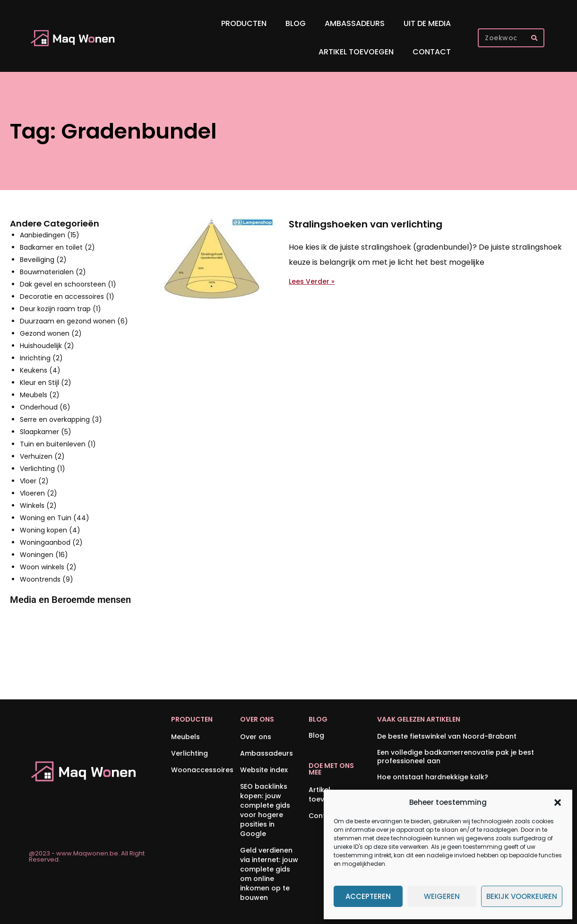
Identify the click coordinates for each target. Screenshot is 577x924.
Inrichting (41, 358)
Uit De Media (427, 23)
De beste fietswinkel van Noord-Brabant (447, 736)
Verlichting (43, 469)
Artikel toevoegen (356, 52)
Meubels (40, 395)
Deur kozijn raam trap (60, 309)
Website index (264, 770)
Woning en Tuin (55, 518)
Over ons (256, 737)
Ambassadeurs (355, 23)
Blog (296, 23)
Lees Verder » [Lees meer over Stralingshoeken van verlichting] (312, 281)
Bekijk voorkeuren (522, 896)
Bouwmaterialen (53, 272)
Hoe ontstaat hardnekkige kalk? (433, 777)
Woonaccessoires (201, 770)
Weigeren (442, 896)
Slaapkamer (46, 432)
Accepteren (368, 896)
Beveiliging (43, 260)
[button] (558, 802)
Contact (432, 52)
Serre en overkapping (61, 419)
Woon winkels (48, 567)
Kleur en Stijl (46, 383)
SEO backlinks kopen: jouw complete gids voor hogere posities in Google (265, 810)
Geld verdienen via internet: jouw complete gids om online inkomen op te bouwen (269, 874)
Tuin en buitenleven (58, 444)
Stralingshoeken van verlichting (366, 224)
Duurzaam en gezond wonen (74, 321)
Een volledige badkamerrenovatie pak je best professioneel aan (456, 757)
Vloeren (39, 493)
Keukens (40, 370)
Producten (244, 23)
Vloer (34, 481)
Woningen (44, 555)
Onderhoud (45, 407)
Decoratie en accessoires (67, 296)
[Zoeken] (534, 38)
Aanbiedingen (50, 235)
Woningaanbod (51, 542)
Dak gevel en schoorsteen (68, 284)
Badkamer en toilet (57, 247)
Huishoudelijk (47, 346)
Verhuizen (42, 456)
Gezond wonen (51, 333)
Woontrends (47, 579)
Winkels (38, 506)
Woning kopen (50, 530)
